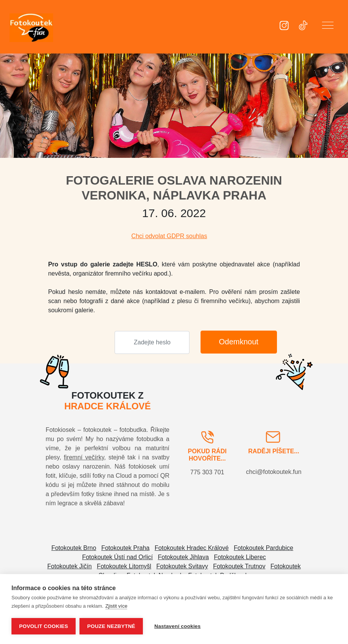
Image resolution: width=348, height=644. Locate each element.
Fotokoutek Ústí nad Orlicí (117, 557)
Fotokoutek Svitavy (182, 566)
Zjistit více (117, 606)
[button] (328, 27)
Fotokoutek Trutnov (239, 566)
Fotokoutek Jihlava (183, 557)
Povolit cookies (44, 626)
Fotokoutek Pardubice (264, 548)
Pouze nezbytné (111, 626)
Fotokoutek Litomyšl (124, 566)
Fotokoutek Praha (125, 548)
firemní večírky (84, 457)
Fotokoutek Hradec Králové (192, 548)
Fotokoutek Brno (74, 548)
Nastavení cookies (177, 626)
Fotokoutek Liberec (240, 557)
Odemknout (239, 342)
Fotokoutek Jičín (70, 566)
